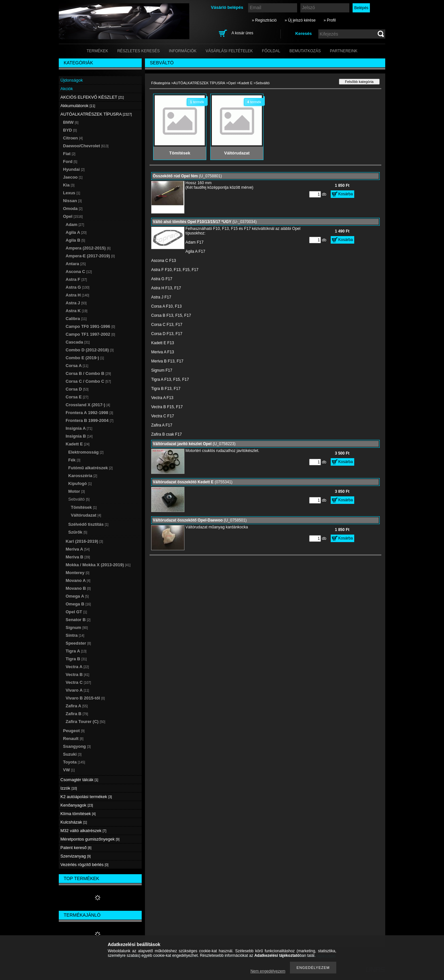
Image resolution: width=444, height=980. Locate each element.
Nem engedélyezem (268, 971)
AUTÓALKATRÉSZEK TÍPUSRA (199, 83)
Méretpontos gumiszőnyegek (90, 839)
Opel (232, 83)
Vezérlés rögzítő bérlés (84, 865)
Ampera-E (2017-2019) (90, 256)
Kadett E (246, 83)
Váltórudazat (86, 515)
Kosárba (346, 194)
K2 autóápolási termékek (86, 797)
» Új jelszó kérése (300, 20)
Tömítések (84, 507)
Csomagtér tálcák (79, 780)
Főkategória (161, 83)
